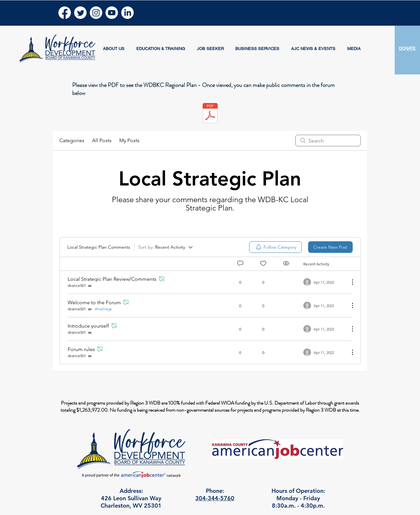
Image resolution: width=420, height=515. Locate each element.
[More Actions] (349, 282)
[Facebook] (65, 13)
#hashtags (103, 309)
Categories (72, 140)
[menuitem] (275, 247)
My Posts (129, 140)
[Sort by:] (166, 247)
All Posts (102, 140)
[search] (328, 141)
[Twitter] (80, 13)
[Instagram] (96, 13)
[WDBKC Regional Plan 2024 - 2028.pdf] (210, 114)
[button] (114, 49)
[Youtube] (112, 13)
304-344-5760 (215, 498)
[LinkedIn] (127, 13)
